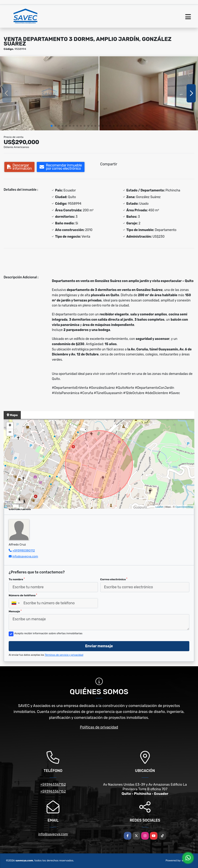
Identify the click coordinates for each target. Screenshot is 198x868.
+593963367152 (53, 785)
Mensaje (15, 611)
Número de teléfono (23, 595)
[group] (49, 93)
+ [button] (10, 426)
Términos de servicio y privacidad (64, 655)
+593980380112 (24, 550)
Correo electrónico (114, 579)
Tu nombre (17, 579)
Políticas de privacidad (99, 727)
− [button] (10, 433)
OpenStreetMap (184, 507)
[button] (52, 126)
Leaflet (159, 507)
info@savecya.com (25, 556)
